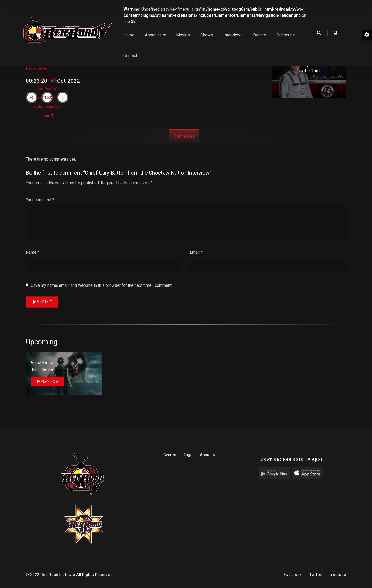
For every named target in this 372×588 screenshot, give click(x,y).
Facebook (293, 575)
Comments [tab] (184, 136)
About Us (208, 455)
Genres (170, 455)
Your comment (40, 208)
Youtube (338, 575)
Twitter (316, 575)
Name (33, 261)
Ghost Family (42, 363)
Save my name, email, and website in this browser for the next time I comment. (102, 294)
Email (196, 261)
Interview (37, 69)
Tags (188, 455)
